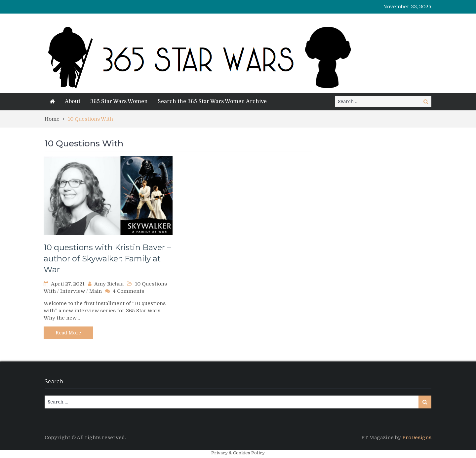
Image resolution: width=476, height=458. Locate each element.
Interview (73, 291)
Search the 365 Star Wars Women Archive (212, 101)
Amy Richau (109, 284)
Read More (68, 333)
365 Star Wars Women (119, 101)
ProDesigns (417, 438)
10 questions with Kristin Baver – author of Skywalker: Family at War (107, 258)
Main (96, 291)
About (73, 101)
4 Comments (128, 291)
